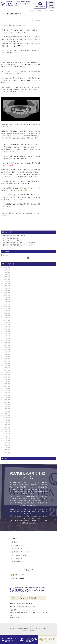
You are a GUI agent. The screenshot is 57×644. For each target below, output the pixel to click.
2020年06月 (7, 393)
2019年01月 (7, 427)
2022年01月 (7, 372)
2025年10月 (7, 284)
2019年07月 (7, 413)
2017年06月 (7, 450)
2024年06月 (7, 313)
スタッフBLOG (19, 578)
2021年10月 (7, 379)
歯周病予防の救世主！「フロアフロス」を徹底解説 (19, 243)
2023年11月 (7, 327)
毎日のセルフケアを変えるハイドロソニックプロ (18, 245)
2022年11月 (7, 352)
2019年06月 (7, 416)
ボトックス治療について (10, 238)
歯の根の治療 (16, 545)
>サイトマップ (28, 626)
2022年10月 (7, 354)
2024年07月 (7, 311)
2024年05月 (7, 316)
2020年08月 (7, 388)
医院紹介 (15, 542)
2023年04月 (7, 341)
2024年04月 (7, 318)
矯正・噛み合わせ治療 (19, 555)
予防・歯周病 (16, 558)
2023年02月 (7, 345)
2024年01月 (7, 322)
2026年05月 (7, 270)
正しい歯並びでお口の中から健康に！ (15, 236)
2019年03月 (7, 423)
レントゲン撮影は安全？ (11, 14)
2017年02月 (7, 452)
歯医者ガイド (19, 575)
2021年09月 (7, 382)
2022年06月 (7, 363)
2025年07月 (7, 288)
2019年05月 (7, 418)
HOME (14, 539)
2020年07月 (7, 391)
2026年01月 (7, 277)
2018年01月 (7, 436)
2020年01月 (7, 402)
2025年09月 (7, 286)
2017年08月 (7, 448)
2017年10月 (7, 443)
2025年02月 (7, 297)
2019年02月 (7, 425)
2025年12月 (7, 279)
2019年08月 (7, 411)
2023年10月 (7, 329)
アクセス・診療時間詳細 (28, 598)
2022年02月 (7, 370)
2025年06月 (7, 291)
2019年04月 (7, 420)
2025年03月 (7, 295)
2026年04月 (7, 272)
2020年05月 (7, 395)
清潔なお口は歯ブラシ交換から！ (13, 240)
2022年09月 (7, 357)
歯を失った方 (16, 549)
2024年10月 (7, 306)
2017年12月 (7, 439)
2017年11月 (7, 441)
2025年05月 (7, 293)
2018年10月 (7, 434)
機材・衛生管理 (17, 562)
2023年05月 (7, 338)
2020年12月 (7, 386)
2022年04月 (7, 368)
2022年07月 (7, 361)
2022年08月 (7, 359)
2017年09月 (7, 445)
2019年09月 (7, 409)
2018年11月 (7, 432)
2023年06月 (7, 336)
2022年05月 (7, 366)
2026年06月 (7, 268)
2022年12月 (7, 350)
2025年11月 (7, 281)
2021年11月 (7, 377)
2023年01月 (7, 347)
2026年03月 (7, 275)
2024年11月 (7, 304)
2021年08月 (7, 384)
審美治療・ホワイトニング (21, 552)
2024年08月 (7, 309)
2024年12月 (7, 302)
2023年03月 (7, 343)
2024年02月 (7, 320)
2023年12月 (7, 325)
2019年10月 (7, 407)
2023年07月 (7, 334)
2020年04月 (7, 398)
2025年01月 (7, 300)
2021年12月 (7, 375)
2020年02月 (7, 400)
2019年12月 (7, 404)
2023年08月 (7, 331)
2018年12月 (7, 429)
